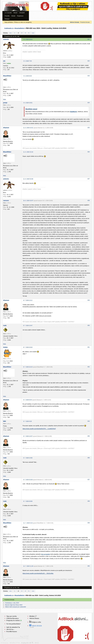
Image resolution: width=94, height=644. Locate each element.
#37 (89, 479)
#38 (89, 501)
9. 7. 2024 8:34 (27, 400)
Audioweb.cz (9, 28)
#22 (89, 61)
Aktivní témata (34, 618)
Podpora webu (35, 622)
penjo (5, 103)
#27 (89, 179)
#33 (89, 400)
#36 (89, 458)
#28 (89, 200)
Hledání (32, 616)
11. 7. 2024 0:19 (28, 523)
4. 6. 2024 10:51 (28, 103)
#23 (89, 76)
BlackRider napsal (31, 109)
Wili (5, 421)
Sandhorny (74, 112)
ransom (6, 201)
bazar (39, 52)
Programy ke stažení (13, 620)
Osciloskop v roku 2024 (12, 603)
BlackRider (7, 76)
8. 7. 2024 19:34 (28, 347)
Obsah (15, 13)
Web (5, 99)
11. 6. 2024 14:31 (28, 128)
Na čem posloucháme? (14, 624)
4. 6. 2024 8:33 (27, 76)
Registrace (20, 16)
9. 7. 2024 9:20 (27, 421)
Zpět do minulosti (12, 627)
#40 (89, 566)
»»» (33, 33)
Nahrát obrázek (36, 626)
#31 (89, 347)
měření (35, 52)
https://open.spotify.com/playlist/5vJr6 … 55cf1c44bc (38, 573)
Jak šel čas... (10, 629)
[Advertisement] (36, 8)
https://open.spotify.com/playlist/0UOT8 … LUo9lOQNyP (39, 429)
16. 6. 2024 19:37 (28, 201)
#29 (89, 300)
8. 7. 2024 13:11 (28, 300)
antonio (6, 39)
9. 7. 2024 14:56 (28, 458)
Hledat (13, 16)
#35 (89, 436)
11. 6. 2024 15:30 (28, 179)
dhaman (6, 128)
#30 (89, 325)
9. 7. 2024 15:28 (28, 480)
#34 (89, 421)
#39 (89, 523)
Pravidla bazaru (12, 631)
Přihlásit (7, 19)
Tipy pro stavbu (12, 616)
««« (11, 33)
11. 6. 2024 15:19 (28, 152)
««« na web (8, 13)
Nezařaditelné (19, 28)
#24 (89, 103)
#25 (89, 128)
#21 (89, 39)
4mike (5, 347)
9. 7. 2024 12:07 (28, 436)
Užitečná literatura (13, 618)
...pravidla (32, 627)
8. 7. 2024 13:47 (28, 326)
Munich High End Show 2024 (14, 605)
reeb (5, 325)
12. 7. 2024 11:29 (28, 566)
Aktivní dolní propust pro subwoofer (16, 607)
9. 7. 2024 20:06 (28, 501)
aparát (30, 52)
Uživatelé (22, 13)
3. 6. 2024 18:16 (28, 39)
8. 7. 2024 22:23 (28, 367)
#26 (89, 152)
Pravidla (7, 16)
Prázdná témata (85, 22)
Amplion (25, 52)
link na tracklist (46, 554)
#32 (89, 367)
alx (4, 61)
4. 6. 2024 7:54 (27, 61)
